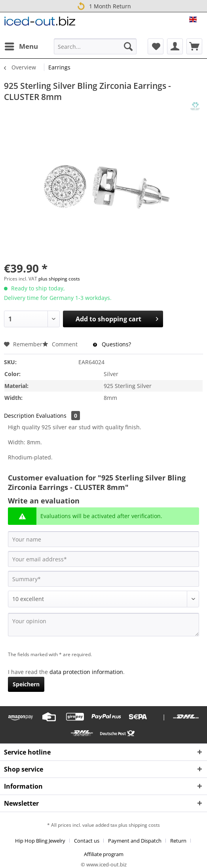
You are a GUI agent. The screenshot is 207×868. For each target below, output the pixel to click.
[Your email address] (103, 559)
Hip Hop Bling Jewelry (40, 841)
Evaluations (58, 416)
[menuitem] (21, 46)
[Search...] (95, 46)
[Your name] (103, 539)
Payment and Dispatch (135, 841)
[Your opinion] (103, 625)
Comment (61, 344)
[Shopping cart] (194, 46)
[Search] (128, 46)
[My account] (175, 46)
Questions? (112, 344)
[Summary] (103, 579)
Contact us (87, 841)
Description (19, 416)
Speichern (26, 684)
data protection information (86, 672)
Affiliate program (104, 854)
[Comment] (103, 599)
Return (178, 841)
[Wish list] (156, 46)
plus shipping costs (59, 279)
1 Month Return (103, 6)
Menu (21, 45)
